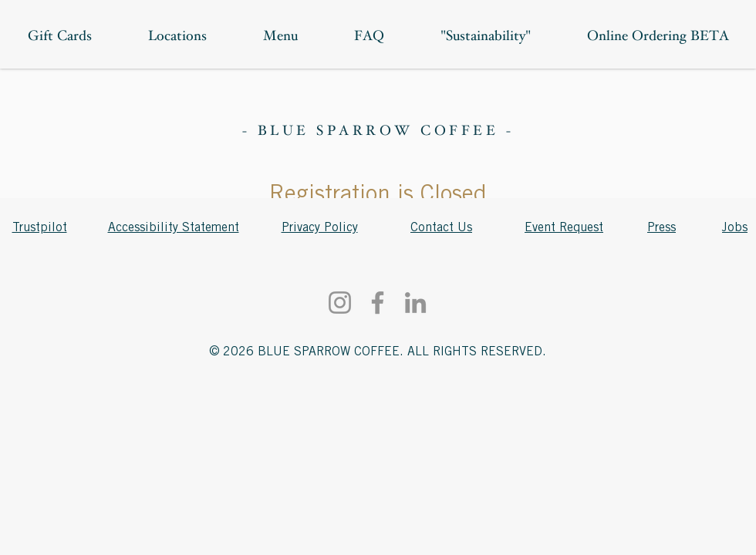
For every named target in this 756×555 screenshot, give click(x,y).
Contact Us (441, 228)
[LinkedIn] (415, 303)
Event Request (564, 228)
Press (661, 228)
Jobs (735, 228)
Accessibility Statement (174, 228)
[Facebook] (378, 303)
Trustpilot (40, 228)
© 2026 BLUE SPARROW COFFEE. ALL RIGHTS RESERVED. (378, 352)
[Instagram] (340, 303)
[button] (658, 37)
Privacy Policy (320, 228)
